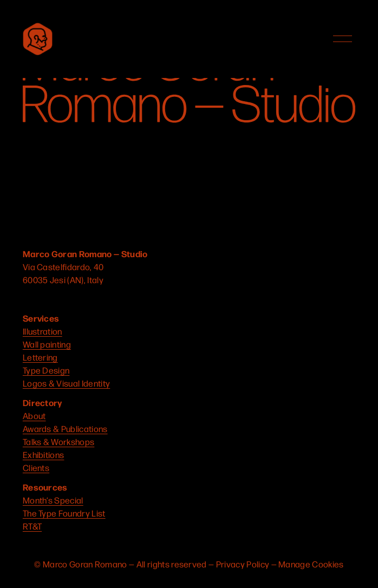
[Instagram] (29, 299)
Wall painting (47, 344)
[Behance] (112, 299)
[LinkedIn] (91, 299)
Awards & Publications (65, 429)
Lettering (40, 357)
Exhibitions (44, 455)
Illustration (43, 331)
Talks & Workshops (58, 442)
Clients (36, 468)
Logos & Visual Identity (66, 383)
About (34, 416)
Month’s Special (53, 500)
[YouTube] (50, 299)
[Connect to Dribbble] (70, 299)
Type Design (46, 370)
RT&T (32, 526)
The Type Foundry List (64, 513)
